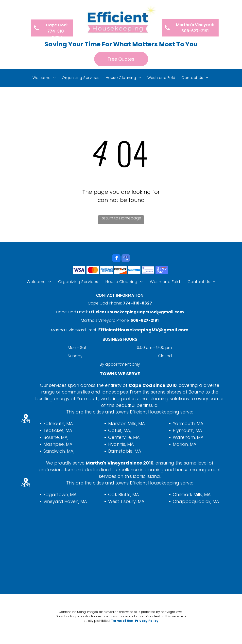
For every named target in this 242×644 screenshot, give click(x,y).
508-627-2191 (145, 320)
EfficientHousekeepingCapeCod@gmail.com (136, 312)
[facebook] (116, 259)
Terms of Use (122, 621)
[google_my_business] (126, 259)
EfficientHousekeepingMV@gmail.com (143, 330)
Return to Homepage (121, 218)
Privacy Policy (147, 621)
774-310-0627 (138, 303)
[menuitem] (45, 78)
